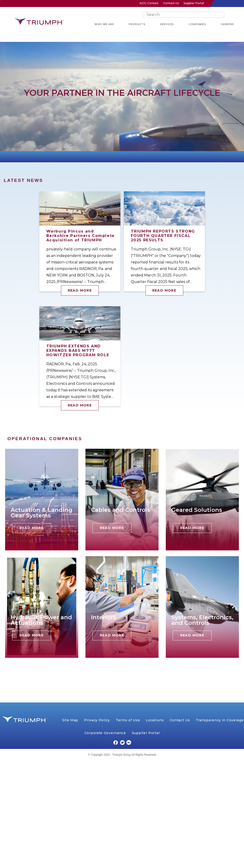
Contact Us (171, 3)
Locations (155, 720)
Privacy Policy (97, 720)
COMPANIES (197, 24)
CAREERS (227, 24)
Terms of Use (128, 720)
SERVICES (167, 24)
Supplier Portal (194, 3)
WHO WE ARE (104, 24)
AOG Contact (149, 3)
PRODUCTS (137, 24)
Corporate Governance (105, 733)
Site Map (70, 720)
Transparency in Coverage (220, 720)
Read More (80, 290)
